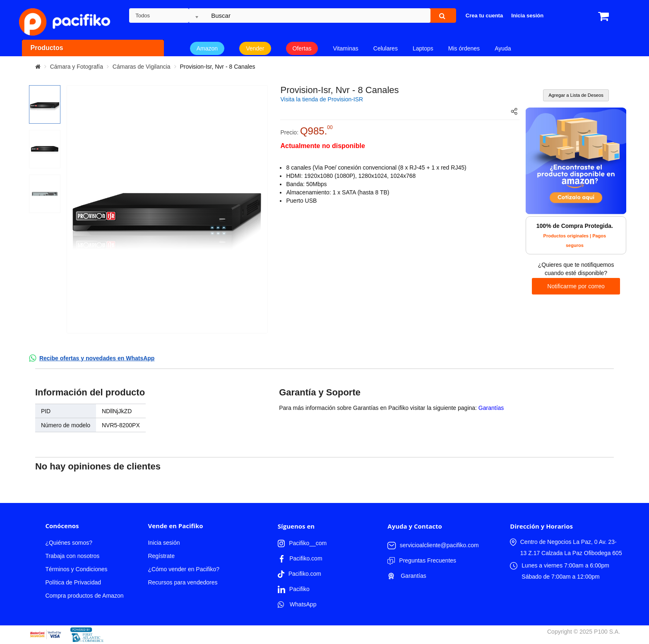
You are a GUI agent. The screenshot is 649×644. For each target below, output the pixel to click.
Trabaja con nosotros (72, 556)
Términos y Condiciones (76, 569)
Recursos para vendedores (183, 582)
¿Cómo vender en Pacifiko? (184, 569)
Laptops (423, 48)
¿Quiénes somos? (69, 543)
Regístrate (161, 556)
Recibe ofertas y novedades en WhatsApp (97, 358)
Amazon (207, 48)
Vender (255, 48)
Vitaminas (346, 48)
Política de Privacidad (73, 582)
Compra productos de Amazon (84, 596)
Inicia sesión (164, 543)
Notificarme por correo (576, 286)
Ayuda (503, 48)
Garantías (491, 408)
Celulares (386, 48)
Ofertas (302, 48)
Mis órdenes (464, 48)
